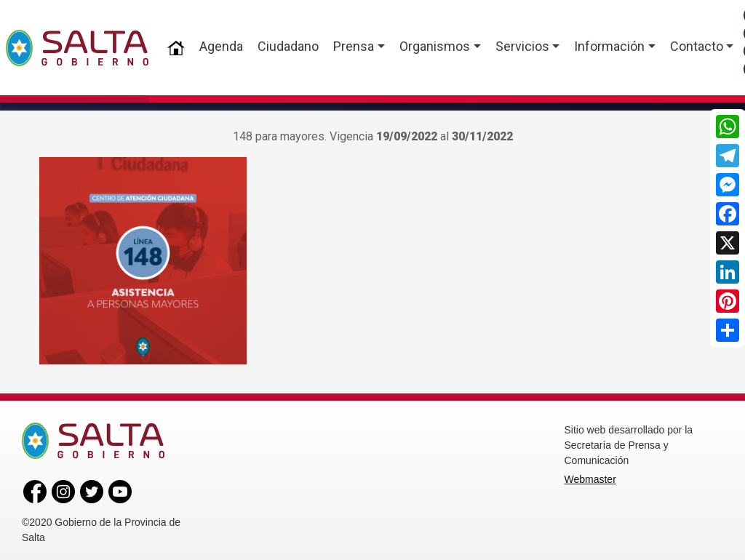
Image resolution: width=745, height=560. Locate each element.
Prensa (354, 46)
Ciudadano (288, 46)
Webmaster (590, 477)
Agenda (221, 46)
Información (609, 46)
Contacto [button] (697, 46)
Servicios (522, 46)
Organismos (435, 46)
